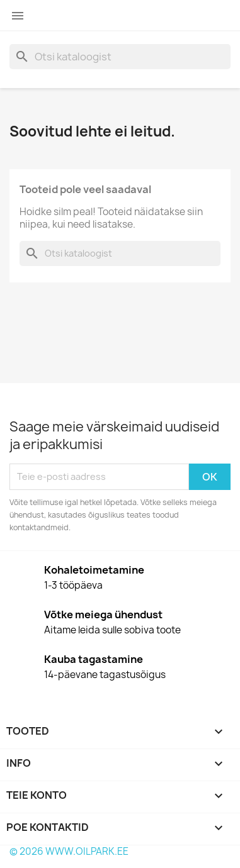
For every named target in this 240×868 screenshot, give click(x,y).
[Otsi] (120, 57)
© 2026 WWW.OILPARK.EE (69, 851)
